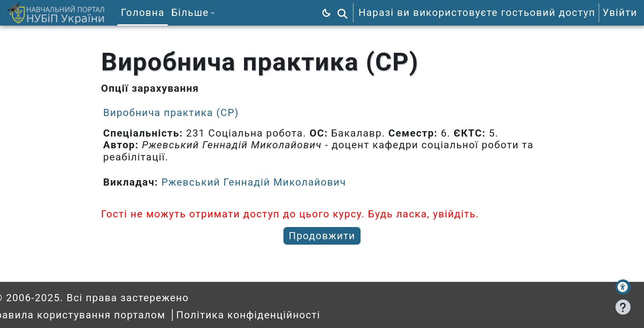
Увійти (620, 13)
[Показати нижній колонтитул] (623, 307)
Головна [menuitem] (143, 13)
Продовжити (322, 236)
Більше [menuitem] (190, 13)
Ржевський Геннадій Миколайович (254, 182)
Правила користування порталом (95, 315)
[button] (343, 13)
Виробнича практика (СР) (171, 113)
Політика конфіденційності (267, 315)
